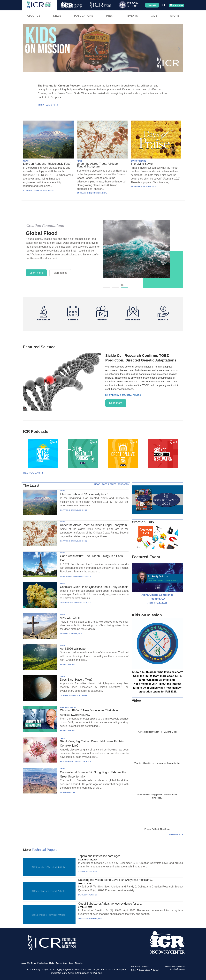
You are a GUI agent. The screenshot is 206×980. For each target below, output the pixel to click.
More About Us (49, 105)
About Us (34, 16)
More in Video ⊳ (176, 834)
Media (110, 16)
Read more (116, 403)
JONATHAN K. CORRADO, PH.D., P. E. (77, 576)
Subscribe (177, 5)
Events (133, 16)
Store (175, 16)
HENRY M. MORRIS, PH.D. (73, 634)
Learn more (36, 273)
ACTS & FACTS (109, 484)
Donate (152, 5)
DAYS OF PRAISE (138, 161)
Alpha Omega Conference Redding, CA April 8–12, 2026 (157, 599)
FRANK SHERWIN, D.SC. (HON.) (75, 510)
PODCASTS (123, 484)
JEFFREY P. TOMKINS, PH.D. (92, 919)
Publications (84, 16)
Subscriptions (145, 970)
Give (154, 16)
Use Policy (135, 966)
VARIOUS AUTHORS (89, 895)
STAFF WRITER (69, 665)
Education (79, 963)
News (57, 16)
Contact (156, 970)
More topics (60, 273)
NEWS (26, 161)
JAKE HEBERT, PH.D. (89, 871)
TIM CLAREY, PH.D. (70, 792)
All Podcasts (33, 473)
